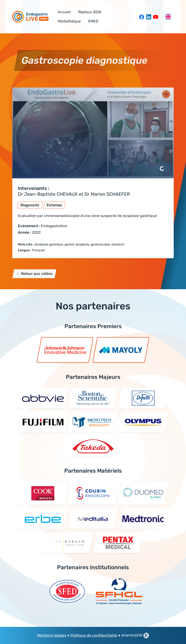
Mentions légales (52, 635)
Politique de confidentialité (94, 635)
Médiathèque (69, 21)
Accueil (64, 12)
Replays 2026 (90, 12)
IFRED (93, 21)
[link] (135, 635)
